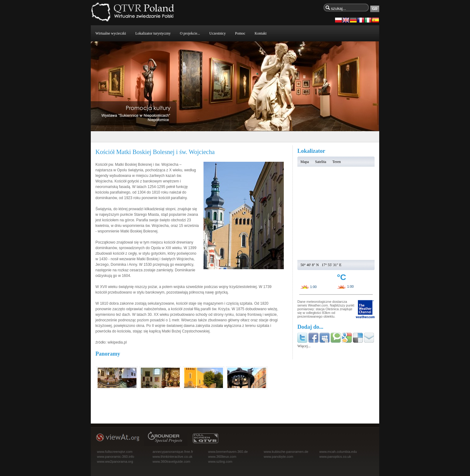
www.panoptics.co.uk (335, 457)
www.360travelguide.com (171, 461)
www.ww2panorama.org (115, 461)
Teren (336, 162)
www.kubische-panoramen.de (286, 452)
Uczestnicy (218, 33)
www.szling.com (220, 461)
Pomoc (240, 33)
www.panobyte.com (278, 457)
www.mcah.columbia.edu (338, 452)
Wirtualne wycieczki (111, 33)
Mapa (305, 162)
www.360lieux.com (222, 457)
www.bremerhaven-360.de (228, 452)
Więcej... (304, 346)
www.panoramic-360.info (115, 457)
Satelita (321, 162)
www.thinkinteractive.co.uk (172, 457)
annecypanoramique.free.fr (173, 452)
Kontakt (260, 33)
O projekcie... (190, 33)
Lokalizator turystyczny (153, 33)
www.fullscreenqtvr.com (115, 452)
